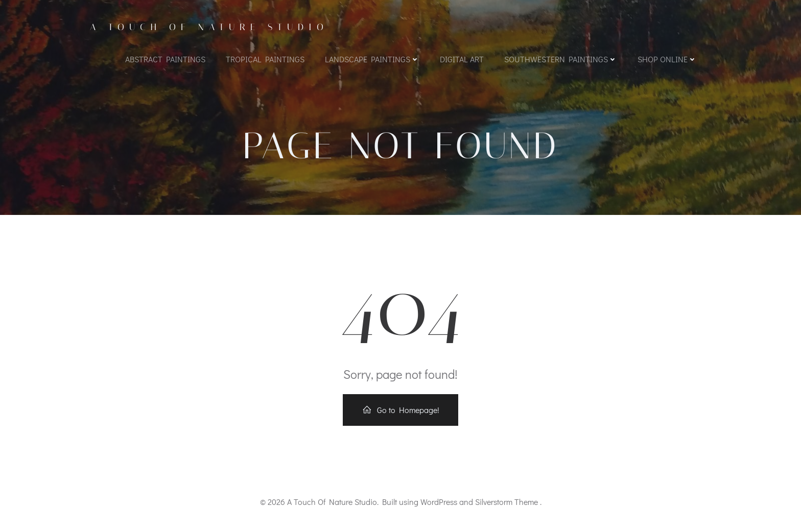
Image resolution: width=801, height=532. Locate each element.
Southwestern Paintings (561, 59)
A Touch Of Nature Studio (209, 27)
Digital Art (462, 59)
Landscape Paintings (372, 59)
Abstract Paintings (165, 59)
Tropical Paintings (265, 59)
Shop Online (667, 59)
